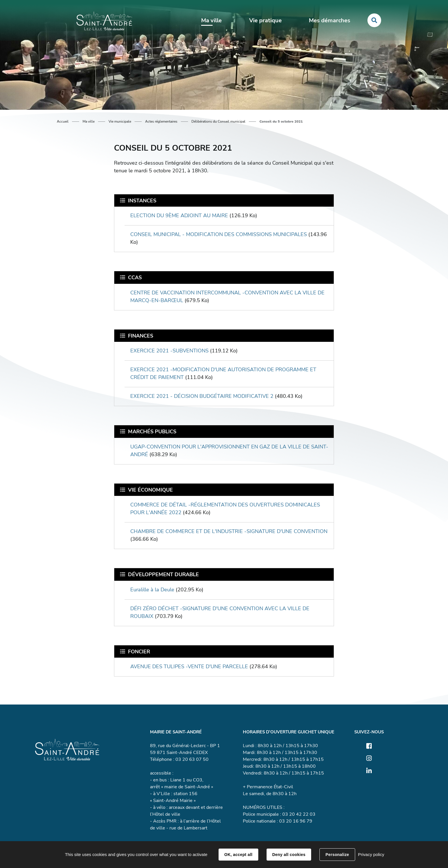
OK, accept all (238, 855)
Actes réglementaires (161, 121)
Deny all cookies (289, 855)
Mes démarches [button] (330, 20)
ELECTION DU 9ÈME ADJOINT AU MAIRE (179, 215)
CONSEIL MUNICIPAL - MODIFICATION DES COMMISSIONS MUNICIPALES (219, 234)
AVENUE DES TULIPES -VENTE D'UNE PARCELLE (189, 667)
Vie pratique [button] (265, 20)
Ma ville (89, 121)
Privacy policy (371, 854)
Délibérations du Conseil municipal (218, 121)
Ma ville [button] (211, 20)
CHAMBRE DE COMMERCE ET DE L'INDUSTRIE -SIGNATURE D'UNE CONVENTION (229, 531)
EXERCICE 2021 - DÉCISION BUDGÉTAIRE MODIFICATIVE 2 (202, 396)
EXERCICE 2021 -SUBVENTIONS (169, 351)
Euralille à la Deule (152, 590)
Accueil (63, 121)
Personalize (337, 855)
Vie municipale (120, 121)
